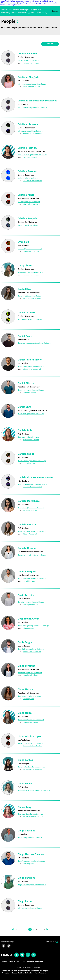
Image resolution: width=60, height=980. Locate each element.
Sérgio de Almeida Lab (31, 86)
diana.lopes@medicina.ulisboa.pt (31, 743)
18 (44, 929)
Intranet (39, 962)
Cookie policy (41, 13)
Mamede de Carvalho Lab (32, 134)
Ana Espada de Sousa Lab (32, 181)
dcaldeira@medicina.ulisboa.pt (30, 319)
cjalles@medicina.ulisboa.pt (29, 60)
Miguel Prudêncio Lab (31, 440)
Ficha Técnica (40, 973)
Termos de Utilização (39, 971)
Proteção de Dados (9, 973)
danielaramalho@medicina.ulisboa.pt (32, 531)
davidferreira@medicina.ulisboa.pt (31, 602)
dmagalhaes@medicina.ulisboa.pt (31, 508)
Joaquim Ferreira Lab (31, 63)
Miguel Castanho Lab (31, 251)
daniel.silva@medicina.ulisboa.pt (31, 414)
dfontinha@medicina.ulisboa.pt (30, 673)
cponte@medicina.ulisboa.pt (29, 202)
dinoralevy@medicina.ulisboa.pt (30, 814)
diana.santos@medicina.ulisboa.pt (31, 767)
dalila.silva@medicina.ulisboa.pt (30, 296)
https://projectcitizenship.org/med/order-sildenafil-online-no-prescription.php (29, 4)
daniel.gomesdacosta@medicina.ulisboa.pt (34, 343)
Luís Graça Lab (28, 628)
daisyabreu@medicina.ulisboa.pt (30, 272)
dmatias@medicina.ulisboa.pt (29, 696)
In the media (14, 962)
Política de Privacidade (20, 971)
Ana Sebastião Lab (30, 510)
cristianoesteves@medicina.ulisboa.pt (32, 108)
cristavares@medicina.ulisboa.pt (30, 131)
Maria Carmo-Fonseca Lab (33, 816)
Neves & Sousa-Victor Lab (32, 298)
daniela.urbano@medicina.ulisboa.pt (32, 555)
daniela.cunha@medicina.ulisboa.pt (32, 461)
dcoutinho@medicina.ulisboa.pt (30, 838)
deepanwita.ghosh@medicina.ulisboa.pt (33, 626)
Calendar (30, 962)
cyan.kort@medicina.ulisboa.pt (30, 249)
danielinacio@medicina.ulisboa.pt (31, 367)
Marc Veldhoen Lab (30, 157)
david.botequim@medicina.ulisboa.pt (32, 578)
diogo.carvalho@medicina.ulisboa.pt (32, 885)
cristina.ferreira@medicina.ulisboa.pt (32, 155)
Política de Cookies (26, 973)
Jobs (23, 962)
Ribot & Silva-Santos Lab (32, 369)
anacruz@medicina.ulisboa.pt (29, 225)
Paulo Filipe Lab (29, 463)
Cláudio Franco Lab (30, 534)
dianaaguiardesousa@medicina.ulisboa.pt (34, 790)
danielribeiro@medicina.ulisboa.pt (31, 390)
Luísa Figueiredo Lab (30, 605)
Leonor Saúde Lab (29, 393)
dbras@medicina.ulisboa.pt (28, 437)
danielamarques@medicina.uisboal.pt (32, 484)
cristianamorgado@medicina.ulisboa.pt (33, 84)
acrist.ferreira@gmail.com (28, 178)
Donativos (6, 971)
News (4, 962)
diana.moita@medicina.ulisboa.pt (31, 720)
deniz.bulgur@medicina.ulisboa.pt (31, 649)
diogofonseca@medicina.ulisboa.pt (31, 861)
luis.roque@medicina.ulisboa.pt (30, 908)
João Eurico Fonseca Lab (32, 204)
